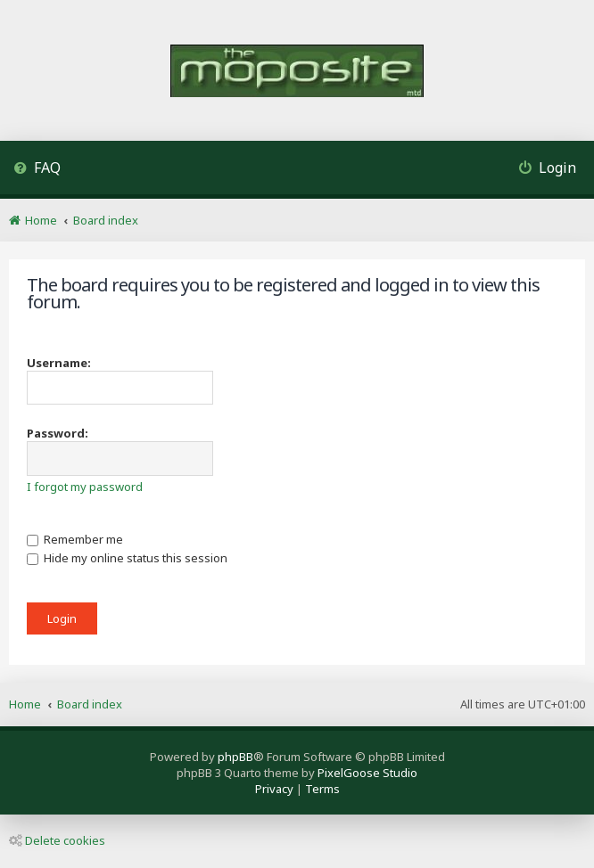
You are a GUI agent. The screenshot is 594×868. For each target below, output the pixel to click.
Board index (90, 704)
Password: (58, 433)
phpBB (235, 757)
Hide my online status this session (127, 558)
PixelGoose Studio (367, 773)
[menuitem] (37, 170)
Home (25, 704)
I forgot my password (85, 487)
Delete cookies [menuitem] (57, 840)
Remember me (75, 539)
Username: (59, 363)
